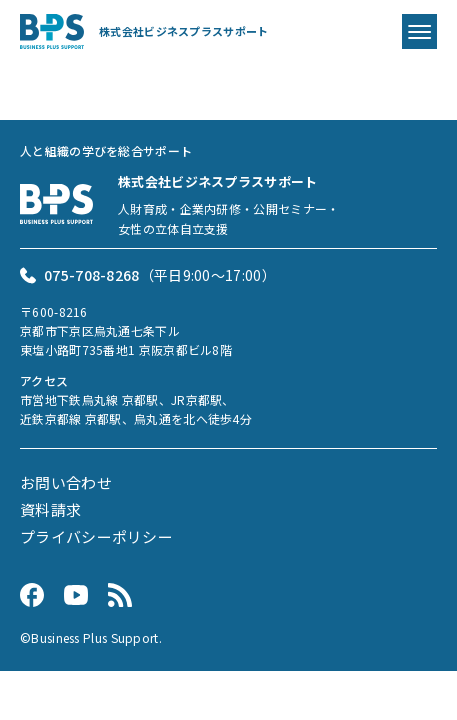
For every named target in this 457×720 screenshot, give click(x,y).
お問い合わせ (66, 482)
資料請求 (50, 509)
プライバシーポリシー (96, 536)
